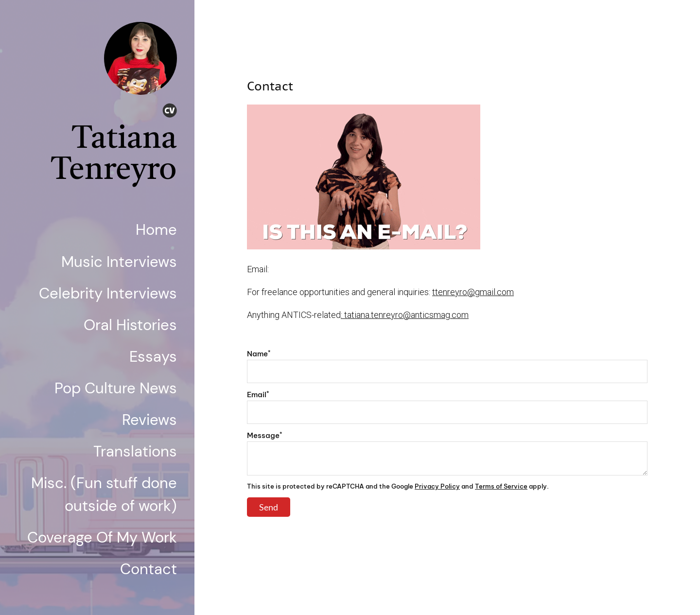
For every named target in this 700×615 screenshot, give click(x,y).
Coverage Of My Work (102, 537)
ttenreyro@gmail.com (473, 292)
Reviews (149, 420)
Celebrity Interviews (108, 293)
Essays (153, 357)
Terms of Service (501, 486)
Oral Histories (130, 325)
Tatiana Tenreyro (114, 156)
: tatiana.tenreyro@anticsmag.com (405, 315)
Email (258, 395)
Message (265, 435)
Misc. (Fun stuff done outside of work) (104, 494)
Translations (135, 451)
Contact (149, 569)
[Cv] (170, 112)
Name (259, 354)
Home (156, 230)
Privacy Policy (437, 486)
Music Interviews (119, 262)
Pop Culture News (116, 388)
